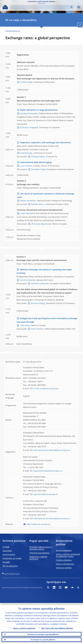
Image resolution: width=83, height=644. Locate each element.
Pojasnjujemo (9, 554)
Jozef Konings (26, 153)
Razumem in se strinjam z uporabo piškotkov (43, 633)
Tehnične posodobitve (39, 553)
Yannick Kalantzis (28, 280)
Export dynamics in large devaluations (39, 110)
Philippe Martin (38, 157)
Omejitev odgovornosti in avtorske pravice (41, 548)
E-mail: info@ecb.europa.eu (46, 388)
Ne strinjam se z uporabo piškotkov (43, 639)
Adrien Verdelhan (28, 201)
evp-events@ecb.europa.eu (46, 494)
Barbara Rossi (38, 204)
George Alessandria (29, 113)
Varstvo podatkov (64, 550)
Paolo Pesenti (37, 329)
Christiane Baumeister (41, 224)
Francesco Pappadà (29, 127)
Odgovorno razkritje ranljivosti (38, 558)
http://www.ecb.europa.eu (38, 524)
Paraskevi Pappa (39, 169)
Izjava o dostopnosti (65, 564)
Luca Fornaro (26, 166)
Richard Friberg (38, 303)
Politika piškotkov (64, 560)
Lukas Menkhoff (27, 213)
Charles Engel (26, 82)
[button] (79, 2)
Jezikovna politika (64, 568)
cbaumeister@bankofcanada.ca (48, 471)
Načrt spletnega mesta (12, 574)
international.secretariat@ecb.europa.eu (52, 450)
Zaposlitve (7, 551)
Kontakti (6, 562)
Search (71, 7)
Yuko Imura (25, 325)
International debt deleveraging (36, 162)
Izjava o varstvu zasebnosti (24, 627)
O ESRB (6, 547)
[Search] (40, 7)
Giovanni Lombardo (40, 283)
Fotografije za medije (12, 558)
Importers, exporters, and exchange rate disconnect (45, 142)
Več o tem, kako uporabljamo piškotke (57, 627)
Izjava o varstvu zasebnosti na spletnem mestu (68, 555)
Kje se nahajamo (10, 566)
